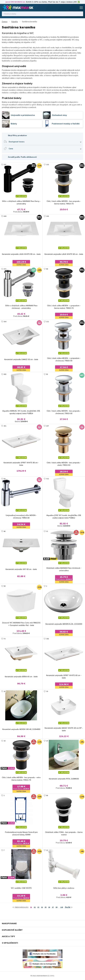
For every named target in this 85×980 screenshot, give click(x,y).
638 (5, 216)
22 (47, 850)
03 (38, 907)
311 (48, 479)
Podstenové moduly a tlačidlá (66, 124)
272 (5, 269)
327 (5, 164)
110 (48, 164)
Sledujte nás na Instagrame (44, 964)
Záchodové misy (59, 115)
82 (47, 374)
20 (47, 741)
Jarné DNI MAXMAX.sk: (15, 2)
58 (5, 586)
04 (42, 907)
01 (31, 907)
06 (49, 907)
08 (56, 907)
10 (5, 741)
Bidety (14, 124)
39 (47, 691)
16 (5, 691)
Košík (76, 8)
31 (47, 531)
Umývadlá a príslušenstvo (23, 115)
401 (5, 426)
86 (47, 795)
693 (5, 374)
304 (5, 322)
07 (53, 907)
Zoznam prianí (71, 8)
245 (48, 216)
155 (48, 639)
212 (48, 322)
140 (62, 907)
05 (46, 907)
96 (5, 531)
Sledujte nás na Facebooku (44, 954)
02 (35, 907)
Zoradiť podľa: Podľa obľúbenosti (22, 157)
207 (48, 426)
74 (5, 639)
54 (5, 479)
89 (47, 269)
